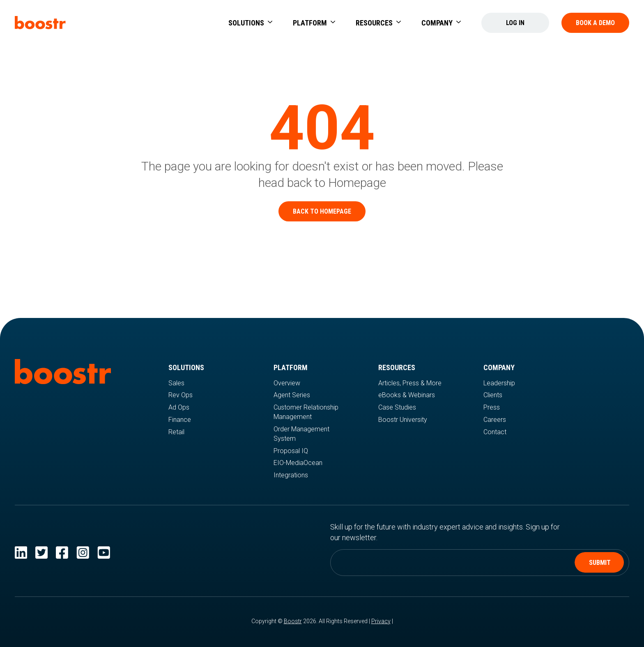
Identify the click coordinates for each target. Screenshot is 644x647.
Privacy (381, 621)
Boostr (293, 621)
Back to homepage (322, 211)
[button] (250, 23)
